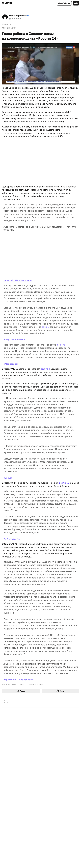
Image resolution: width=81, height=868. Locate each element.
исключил (64, 483)
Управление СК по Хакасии (18, 680)
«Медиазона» (11, 364)
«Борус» (8, 478)
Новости (6, 24)
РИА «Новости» (12, 539)
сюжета (61, 345)
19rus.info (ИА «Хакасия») (18, 280)
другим (45, 327)
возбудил (46, 369)
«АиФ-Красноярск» (14, 340)
